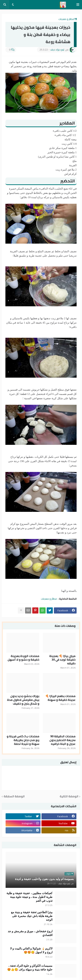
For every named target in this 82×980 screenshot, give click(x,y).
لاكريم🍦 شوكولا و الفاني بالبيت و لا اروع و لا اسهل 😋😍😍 (31, 950)
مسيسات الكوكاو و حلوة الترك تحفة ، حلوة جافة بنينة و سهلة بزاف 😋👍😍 (30, 968)
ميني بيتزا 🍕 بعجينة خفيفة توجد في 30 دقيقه (62, 660)
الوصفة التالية (69, 796)
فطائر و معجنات (66, 19)
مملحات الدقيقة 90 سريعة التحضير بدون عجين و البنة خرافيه (62, 740)
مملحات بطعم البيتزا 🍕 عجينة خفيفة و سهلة (60, 698)
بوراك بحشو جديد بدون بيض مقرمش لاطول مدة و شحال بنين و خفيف (23, 700)
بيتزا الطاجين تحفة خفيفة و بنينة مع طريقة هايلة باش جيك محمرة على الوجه (32, 916)
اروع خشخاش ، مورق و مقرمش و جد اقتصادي (30, 933)
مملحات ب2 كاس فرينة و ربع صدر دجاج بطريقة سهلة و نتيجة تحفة (23, 740)
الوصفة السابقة (14, 796)
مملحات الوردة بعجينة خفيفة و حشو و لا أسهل (23, 658)
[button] (78, 5)
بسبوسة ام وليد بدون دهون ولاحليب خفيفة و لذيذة (44, 879)
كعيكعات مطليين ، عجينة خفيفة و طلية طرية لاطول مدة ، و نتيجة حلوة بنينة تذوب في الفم (29, 897)
